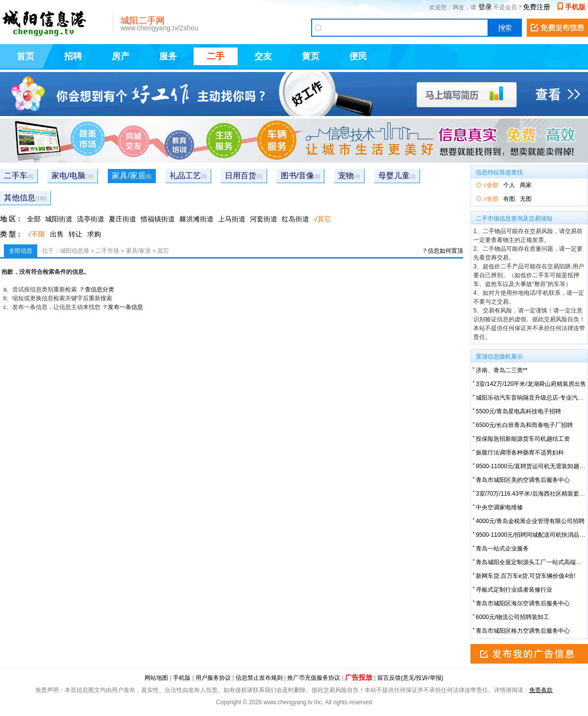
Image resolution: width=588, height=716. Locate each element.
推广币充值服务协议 (314, 678)
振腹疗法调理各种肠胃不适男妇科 (520, 453)
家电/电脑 (73, 176)
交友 (263, 56)
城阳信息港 (74, 251)
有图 (509, 199)
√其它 (322, 219)
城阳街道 (59, 219)
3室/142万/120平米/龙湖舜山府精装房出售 (531, 384)
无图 (526, 199)
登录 (485, 7)
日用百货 (244, 176)
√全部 (491, 185)
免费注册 (537, 7)
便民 (358, 56)
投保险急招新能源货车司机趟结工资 (523, 439)
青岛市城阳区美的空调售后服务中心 (523, 480)
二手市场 (107, 251)
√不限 (36, 234)
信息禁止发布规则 (259, 678)
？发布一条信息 (122, 307)
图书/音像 (301, 176)
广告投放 (359, 677)
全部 (34, 219)
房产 (121, 56)
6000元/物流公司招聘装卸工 (513, 617)
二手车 (19, 176)
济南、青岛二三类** (502, 370)
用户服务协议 (213, 678)
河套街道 (264, 219)
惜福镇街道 (158, 219)
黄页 (311, 56)
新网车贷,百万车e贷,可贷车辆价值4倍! (526, 576)
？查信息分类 (97, 289)
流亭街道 (91, 219)
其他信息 (25, 198)
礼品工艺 (188, 176)
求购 (94, 234)
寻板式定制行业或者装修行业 (514, 590)
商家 (526, 185)
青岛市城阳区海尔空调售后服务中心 (523, 603)
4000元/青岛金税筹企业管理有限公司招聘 (530, 521)
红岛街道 (295, 219)
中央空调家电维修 (499, 507)
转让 (75, 234)
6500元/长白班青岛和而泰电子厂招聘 (524, 425)
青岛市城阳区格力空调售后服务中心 (523, 631)
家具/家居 (132, 176)
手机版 (575, 7)
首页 (25, 56)
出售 (57, 234)
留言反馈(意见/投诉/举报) (410, 678)
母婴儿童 (397, 176)
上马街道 (232, 219)
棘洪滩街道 (196, 219)
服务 (168, 56)
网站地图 (156, 678)
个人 (509, 185)
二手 (216, 56)
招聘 (73, 56)
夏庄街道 (122, 219)
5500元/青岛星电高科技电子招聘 (518, 411)
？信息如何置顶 (442, 251)
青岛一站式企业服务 (502, 549)
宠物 (349, 176)
